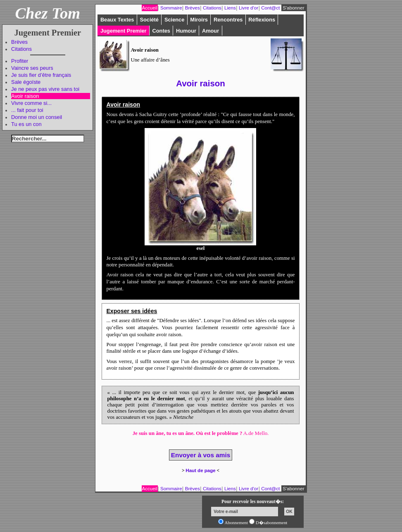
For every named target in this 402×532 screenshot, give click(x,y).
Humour (186, 31)
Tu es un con (26, 124)
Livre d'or (249, 8)
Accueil (150, 8)
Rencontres (228, 20)
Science (174, 20)
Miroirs (199, 20)
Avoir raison (25, 96)
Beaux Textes (117, 20)
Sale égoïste (26, 82)
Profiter (20, 61)
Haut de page (200, 470)
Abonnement (237, 522)
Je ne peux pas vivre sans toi (45, 89)
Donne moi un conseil (37, 117)
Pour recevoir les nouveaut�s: (253, 501)
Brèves (19, 42)
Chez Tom (48, 13)
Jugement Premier (124, 31)
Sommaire (171, 8)
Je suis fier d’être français (41, 75)
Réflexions (262, 20)
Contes (161, 31)
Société (149, 20)
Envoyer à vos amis (201, 455)
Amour (211, 31)
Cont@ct (270, 8)
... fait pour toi (27, 110)
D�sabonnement (272, 522)
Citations (21, 49)
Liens (230, 8)
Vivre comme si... (31, 103)
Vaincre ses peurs (32, 68)
